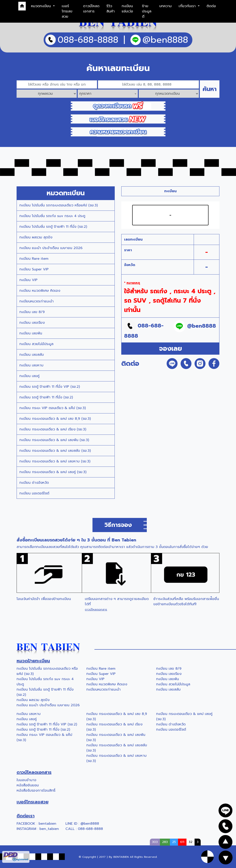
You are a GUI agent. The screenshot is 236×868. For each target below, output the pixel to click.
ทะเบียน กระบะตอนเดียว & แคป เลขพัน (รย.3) (54, 440)
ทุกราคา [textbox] (85, 94)
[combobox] (108, 94)
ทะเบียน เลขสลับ (32, 355)
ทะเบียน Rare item (34, 259)
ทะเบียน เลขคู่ (29, 376)
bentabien (47, 824)
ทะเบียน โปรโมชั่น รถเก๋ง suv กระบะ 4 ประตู (52, 216)
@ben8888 (90, 824)
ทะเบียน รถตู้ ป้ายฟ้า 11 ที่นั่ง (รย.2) (46, 397)
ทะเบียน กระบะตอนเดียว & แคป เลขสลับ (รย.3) (55, 451)
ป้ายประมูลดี (147, 11)
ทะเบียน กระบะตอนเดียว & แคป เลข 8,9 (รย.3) (55, 419)
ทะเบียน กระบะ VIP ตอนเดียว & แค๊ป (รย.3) (53, 408)
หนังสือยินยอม (28, 785)
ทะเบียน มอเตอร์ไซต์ (34, 493)
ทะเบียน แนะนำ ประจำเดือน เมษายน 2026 (51, 248)
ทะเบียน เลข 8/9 (32, 312)
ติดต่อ (211, 6)
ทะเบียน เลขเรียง (32, 323)
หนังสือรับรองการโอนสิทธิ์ (36, 790)
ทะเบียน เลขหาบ (31, 365)
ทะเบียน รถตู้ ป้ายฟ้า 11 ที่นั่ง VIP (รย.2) (50, 387)
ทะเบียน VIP (28, 280)
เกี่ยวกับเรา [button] (188, 6)
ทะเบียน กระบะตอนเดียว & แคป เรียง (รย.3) (53, 429)
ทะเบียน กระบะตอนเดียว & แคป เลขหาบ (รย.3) (55, 461)
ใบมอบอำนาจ (26, 780)
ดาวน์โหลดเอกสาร (91, 9)
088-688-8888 (90, 829)
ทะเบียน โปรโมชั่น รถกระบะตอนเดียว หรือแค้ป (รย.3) (59, 205)
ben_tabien (49, 829)
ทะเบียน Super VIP (34, 269)
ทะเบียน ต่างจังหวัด (34, 483)
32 (191, 842)
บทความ (165, 6)
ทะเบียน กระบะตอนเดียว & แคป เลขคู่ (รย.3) (53, 472)
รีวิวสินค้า (111, 9)
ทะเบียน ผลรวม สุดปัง (36, 237)
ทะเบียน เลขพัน (31, 333)
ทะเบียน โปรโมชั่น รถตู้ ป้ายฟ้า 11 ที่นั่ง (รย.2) (53, 227)
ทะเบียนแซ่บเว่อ (127, 9)
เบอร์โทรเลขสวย (67, 11)
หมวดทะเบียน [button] (42, 6)
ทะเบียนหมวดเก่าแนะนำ (37, 301)
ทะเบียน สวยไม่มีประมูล (36, 344)
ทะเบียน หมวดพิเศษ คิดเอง (40, 291)
